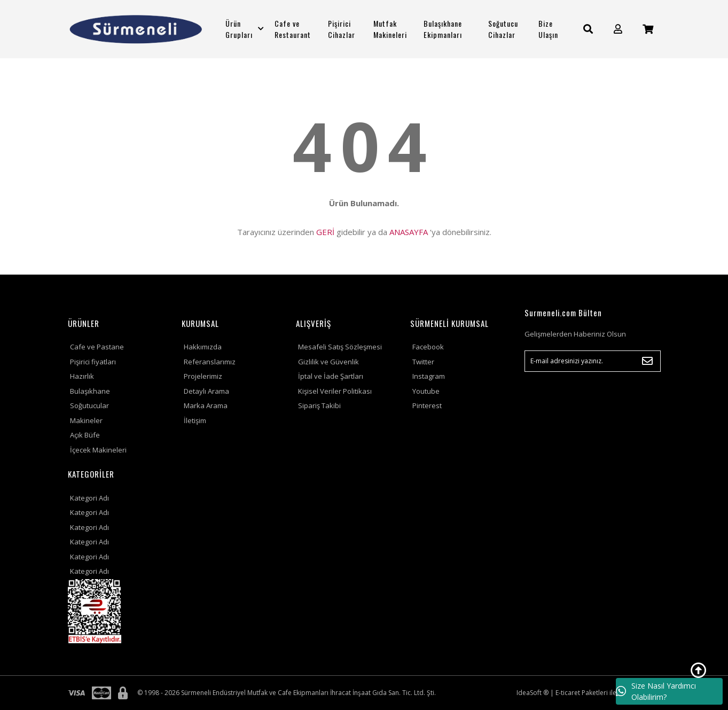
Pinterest (427, 405)
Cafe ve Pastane (97, 347)
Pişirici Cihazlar (342, 29)
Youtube (426, 391)
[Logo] (136, 29)
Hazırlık (82, 376)
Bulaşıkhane (90, 391)
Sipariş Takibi (319, 405)
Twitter (423, 362)
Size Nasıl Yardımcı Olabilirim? (656, 691)
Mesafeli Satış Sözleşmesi (340, 347)
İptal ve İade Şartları (331, 376)
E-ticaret (568, 693)
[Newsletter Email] (593, 361)
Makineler (86, 420)
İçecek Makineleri (98, 450)
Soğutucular (89, 405)
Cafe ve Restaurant (293, 29)
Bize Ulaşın (548, 29)
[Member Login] (618, 29)
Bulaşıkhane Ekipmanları (443, 29)
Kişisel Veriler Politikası (335, 391)
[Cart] (648, 29)
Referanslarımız (210, 362)
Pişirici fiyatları (93, 362)
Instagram (429, 376)
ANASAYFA (409, 232)
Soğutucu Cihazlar (503, 29)
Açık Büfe (85, 435)
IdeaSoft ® (533, 693)
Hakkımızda (203, 347)
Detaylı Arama (206, 391)
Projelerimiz (203, 376)
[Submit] (647, 361)
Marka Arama (206, 405)
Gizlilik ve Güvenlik (328, 362)
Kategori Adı (89, 498)
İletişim (195, 420)
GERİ (325, 232)
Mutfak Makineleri (390, 29)
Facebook (428, 347)
